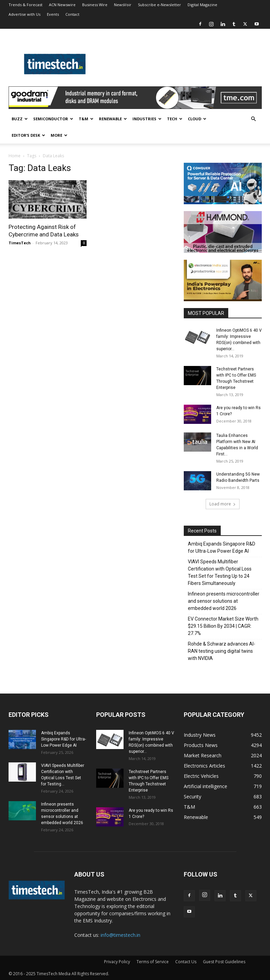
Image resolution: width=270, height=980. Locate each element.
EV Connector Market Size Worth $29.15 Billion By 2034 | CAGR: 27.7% (223, 626)
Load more (223, 504)
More (59, 135)
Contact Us (186, 962)
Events (53, 14)
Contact (72, 14)
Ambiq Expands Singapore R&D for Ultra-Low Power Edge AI (222, 547)
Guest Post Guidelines (224, 962)
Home (15, 156)
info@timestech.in (120, 935)
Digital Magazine (202, 5)
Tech (175, 119)
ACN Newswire (62, 5)
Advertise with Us (24, 14)
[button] (254, 119)
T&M (86, 119)
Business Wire (95, 5)
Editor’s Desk (28, 135)
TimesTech (20, 243)
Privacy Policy (117, 962)
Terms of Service (153, 962)
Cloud (197, 119)
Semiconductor (53, 119)
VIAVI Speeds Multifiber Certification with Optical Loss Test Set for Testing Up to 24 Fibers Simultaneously (220, 572)
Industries (147, 119)
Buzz (20, 119)
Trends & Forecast (25, 5)
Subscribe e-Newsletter (159, 5)
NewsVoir (123, 5)
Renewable (113, 119)
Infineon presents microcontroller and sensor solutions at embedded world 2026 (224, 601)
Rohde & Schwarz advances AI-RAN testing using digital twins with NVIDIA (222, 651)
